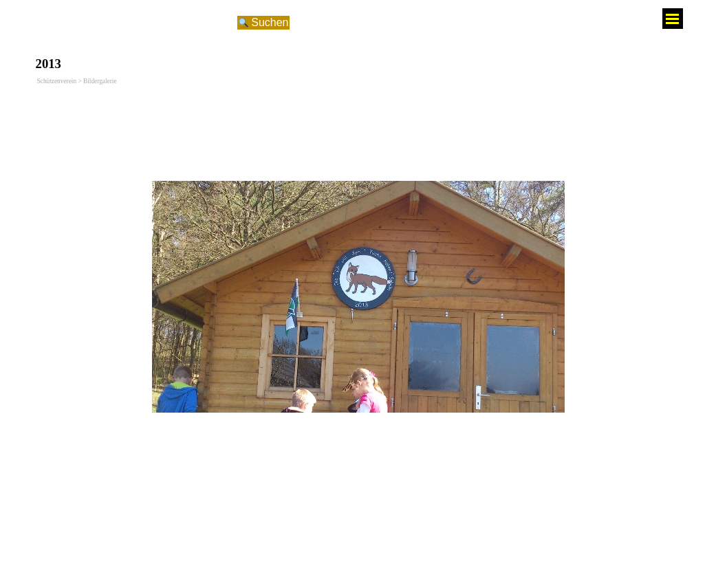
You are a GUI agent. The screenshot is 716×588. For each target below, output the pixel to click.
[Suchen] (140, 23)
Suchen (270, 22)
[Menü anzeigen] (673, 19)
